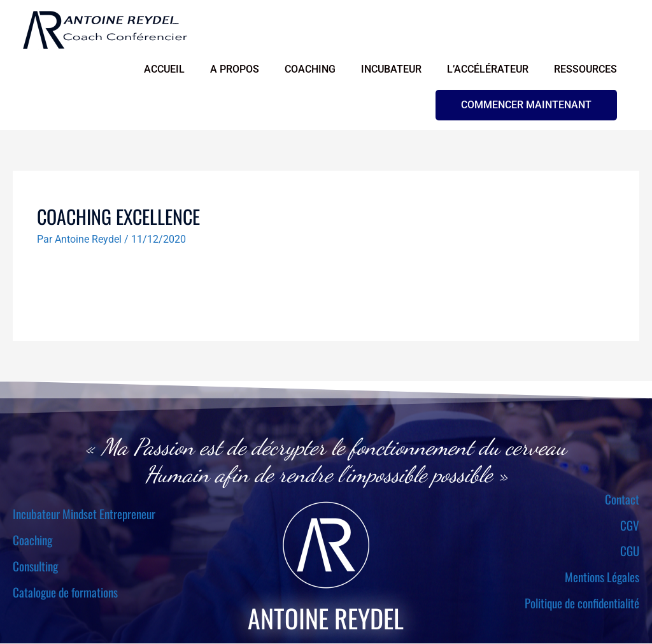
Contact (622, 499)
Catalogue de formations (65, 592)
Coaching (32, 540)
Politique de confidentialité (582, 604)
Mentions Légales (602, 578)
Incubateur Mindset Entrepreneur (84, 515)
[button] (526, 106)
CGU (630, 552)
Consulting (35, 566)
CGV (630, 526)
